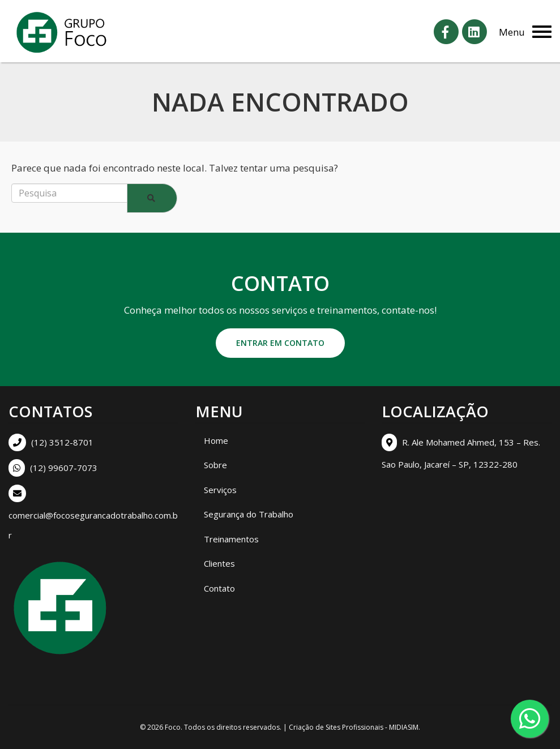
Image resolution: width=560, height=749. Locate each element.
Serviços (220, 490)
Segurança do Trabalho (249, 514)
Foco (173, 727)
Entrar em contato (280, 343)
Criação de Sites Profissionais (336, 727)
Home (216, 440)
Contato (219, 588)
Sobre (215, 465)
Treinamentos (231, 539)
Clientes (219, 563)
